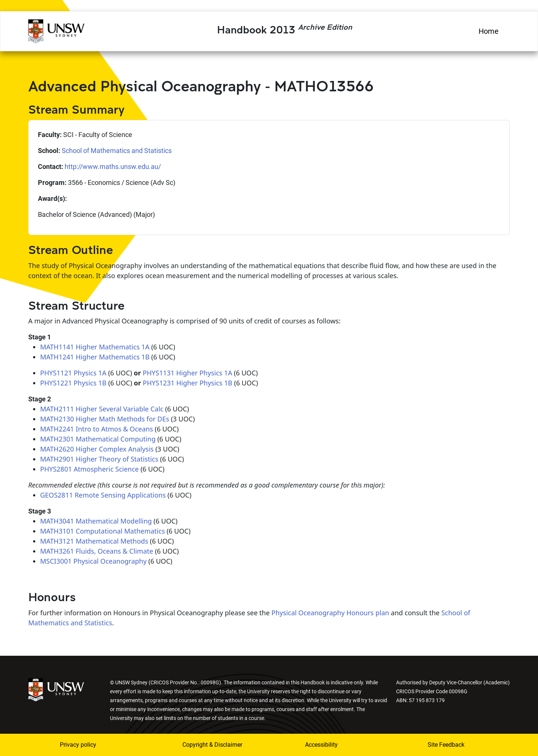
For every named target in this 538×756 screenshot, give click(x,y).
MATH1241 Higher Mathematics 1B (95, 357)
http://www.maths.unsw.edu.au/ (113, 167)
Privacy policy (78, 745)
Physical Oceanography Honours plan (330, 613)
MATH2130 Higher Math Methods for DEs (105, 419)
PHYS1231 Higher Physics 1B (187, 383)
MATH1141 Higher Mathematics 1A (95, 347)
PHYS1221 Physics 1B (73, 383)
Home (489, 31)
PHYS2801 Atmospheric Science (89, 469)
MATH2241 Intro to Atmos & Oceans (97, 429)
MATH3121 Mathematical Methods (94, 541)
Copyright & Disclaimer (212, 745)
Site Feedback (446, 745)
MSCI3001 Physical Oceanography (93, 561)
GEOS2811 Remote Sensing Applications (103, 495)
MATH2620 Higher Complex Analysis (97, 449)
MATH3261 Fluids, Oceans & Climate (97, 551)
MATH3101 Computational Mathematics (103, 531)
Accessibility (321, 745)
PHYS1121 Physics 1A (73, 373)
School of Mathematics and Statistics (117, 151)
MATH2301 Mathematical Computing (98, 439)
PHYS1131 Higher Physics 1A (187, 373)
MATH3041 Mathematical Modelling (96, 521)
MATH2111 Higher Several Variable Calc (102, 409)
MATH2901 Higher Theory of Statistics (99, 459)
